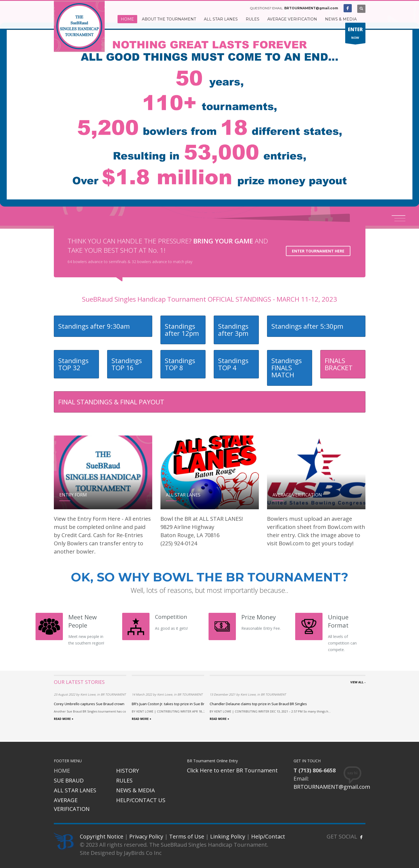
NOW (355, 34)
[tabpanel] (209, 115)
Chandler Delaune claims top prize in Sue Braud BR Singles (258, 704)
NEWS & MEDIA (136, 790)
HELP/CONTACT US (141, 800)
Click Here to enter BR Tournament (232, 770)
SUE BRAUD (69, 780)
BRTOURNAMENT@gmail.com (311, 8)
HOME (62, 771)
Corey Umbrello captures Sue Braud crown (89, 704)
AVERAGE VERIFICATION (72, 804)
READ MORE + (64, 719)
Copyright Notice (102, 836)
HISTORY (128, 771)
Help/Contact (268, 836)
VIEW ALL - (358, 682)
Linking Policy (228, 836)
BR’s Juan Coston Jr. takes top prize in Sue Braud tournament (182, 704)
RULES (124, 780)
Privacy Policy (146, 836)
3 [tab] (400, 221)
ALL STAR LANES (75, 790)
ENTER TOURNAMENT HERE (318, 251)
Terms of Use (187, 836)
